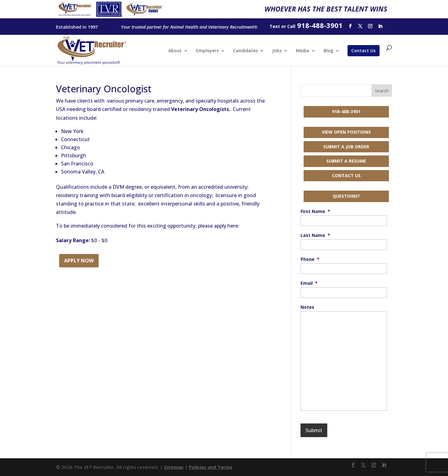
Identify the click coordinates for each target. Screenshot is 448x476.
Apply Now (79, 261)
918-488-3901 (346, 111)
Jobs (277, 51)
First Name (315, 211)
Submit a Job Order (346, 147)
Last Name (315, 235)
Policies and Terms (211, 467)
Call (291, 26)
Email (309, 283)
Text (275, 26)
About (175, 51)
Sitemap (174, 467)
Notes (307, 307)
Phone (310, 259)
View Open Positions (346, 132)
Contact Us (363, 51)
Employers (207, 51)
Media (303, 51)
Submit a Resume (346, 161)
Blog (328, 51)
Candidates (245, 51)
